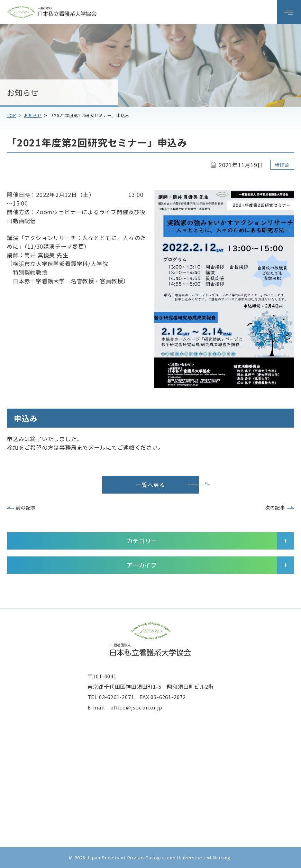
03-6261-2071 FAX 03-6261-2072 (142, 697)
